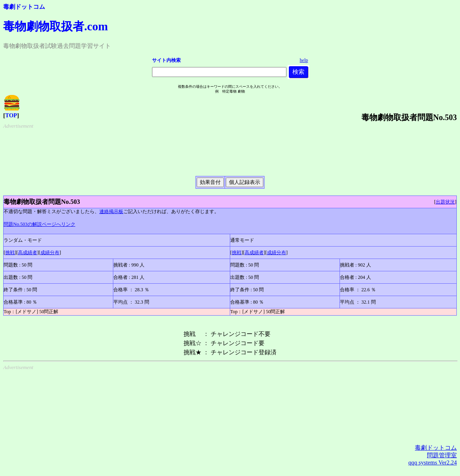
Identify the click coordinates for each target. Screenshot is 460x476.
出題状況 (445, 202)
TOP (11, 115)
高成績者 (28, 253)
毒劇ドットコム (24, 7)
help (304, 60)
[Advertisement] (232, 149)
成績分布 (50, 253)
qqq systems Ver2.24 (433, 462)
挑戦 (10, 253)
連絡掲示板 (111, 211)
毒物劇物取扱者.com (55, 26)
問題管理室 (442, 455)
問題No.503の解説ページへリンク (39, 224)
